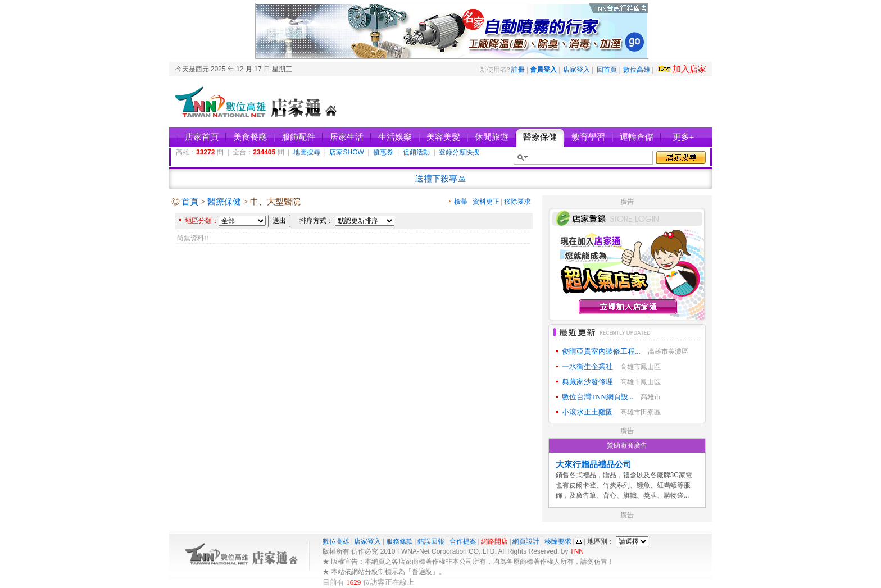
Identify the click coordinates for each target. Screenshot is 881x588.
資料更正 (486, 202)
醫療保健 (224, 202)
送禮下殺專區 (440, 179)
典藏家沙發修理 (587, 382)
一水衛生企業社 (587, 366)
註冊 (518, 70)
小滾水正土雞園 (587, 412)
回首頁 (607, 70)
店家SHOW (346, 152)
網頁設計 (526, 541)
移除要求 (517, 202)
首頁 (190, 202)
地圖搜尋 (307, 152)
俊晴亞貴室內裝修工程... (601, 351)
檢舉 (461, 202)
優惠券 (383, 152)
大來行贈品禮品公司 (594, 464)
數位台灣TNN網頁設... (598, 397)
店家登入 (576, 70)
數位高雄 (637, 70)
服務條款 (399, 541)
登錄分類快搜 (459, 152)
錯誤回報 (431, 541)
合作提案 (463, 541)
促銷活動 (416, 152)
